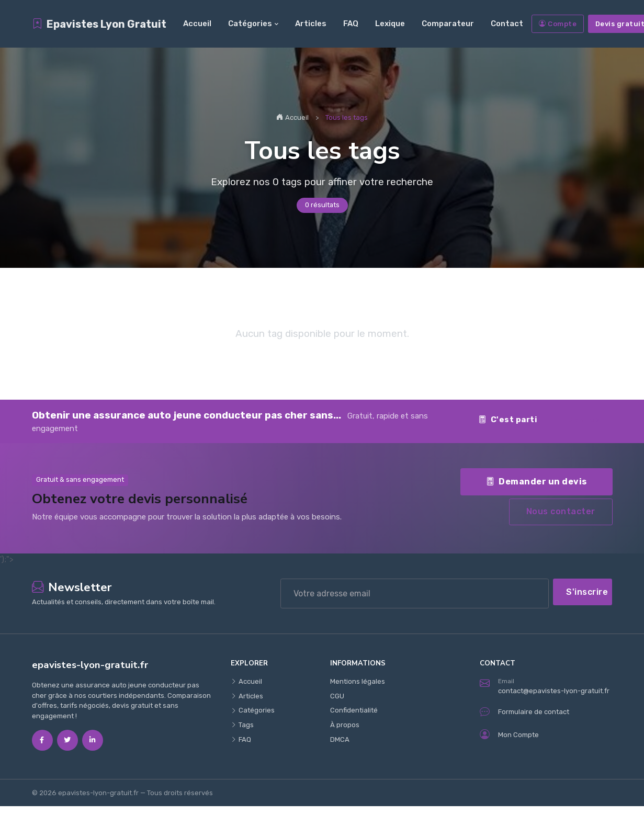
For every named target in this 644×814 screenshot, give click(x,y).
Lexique (390, 24)
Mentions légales (358, 681)
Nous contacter (561, 511)
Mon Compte (509, 735)
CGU (337, 696)
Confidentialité (354, 710)
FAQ (351, 24)
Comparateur (448, 24)
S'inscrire (587, 592)
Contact (507, 24)
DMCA (340, 739)
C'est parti (508, 420)
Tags (242, 725)
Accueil (197, 24)
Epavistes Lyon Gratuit (99, 24)
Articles (311, 24)
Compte (558, 24)
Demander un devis (536, 481)
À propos (345, 725)
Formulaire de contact (524, 712)
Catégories (250, 24)
